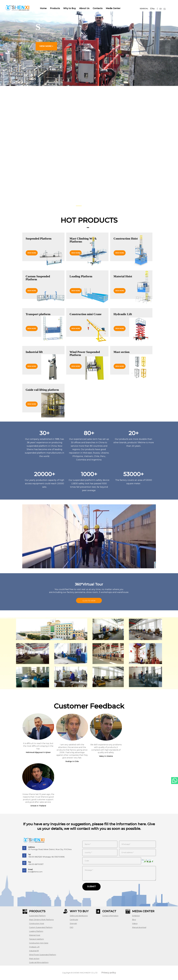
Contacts (98, 8)
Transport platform (36, 939)
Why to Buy (70, 8)
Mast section (34, 959)
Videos (135, 924)
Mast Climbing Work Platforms (41, 920)
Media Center (113, 8)
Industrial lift (34, 951)
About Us (84, 8)
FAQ (72, 927)
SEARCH (143, 9)
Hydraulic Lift (34, 947)
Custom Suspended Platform (41, 927)
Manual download (139, 927)
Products (55, 8)
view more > (46, 46)
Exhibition (136, 916)
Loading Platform (36, 931)
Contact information (110, 916)
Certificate (74, 920)
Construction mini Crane (39, 943)
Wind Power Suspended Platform (43, 955)
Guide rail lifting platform (39, 962)
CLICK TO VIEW (89, 601)
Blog (134, 920)
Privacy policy (109, 973)
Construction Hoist (37, 924)
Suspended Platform (37, 916)
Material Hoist (35, 935)
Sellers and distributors (79, 916)
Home (43, 8)
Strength (73, 924)
